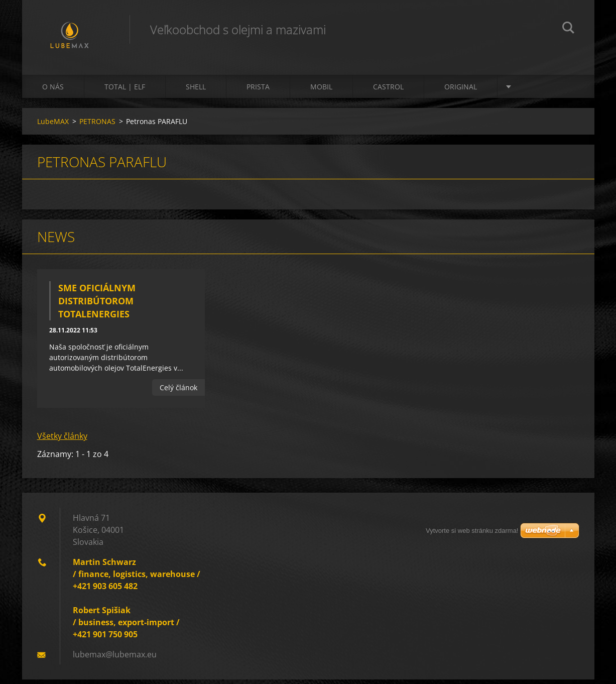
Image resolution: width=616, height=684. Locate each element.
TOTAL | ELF (125, 91)
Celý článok (178, 392)
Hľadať (568, 29)
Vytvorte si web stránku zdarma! (472, 531)
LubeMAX (53, 126)
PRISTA (258, 91)
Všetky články (62, 440)
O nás (53, 91)
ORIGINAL (461, 91)
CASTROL (388, 91)
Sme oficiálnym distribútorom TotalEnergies (97, 305)
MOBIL (321, 91)
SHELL (196, 91)
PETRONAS (97, 126)
